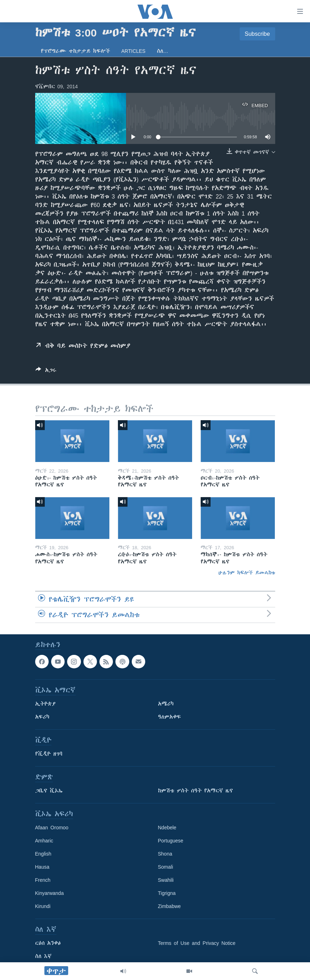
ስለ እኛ (43, 956)
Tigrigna (167, 893)
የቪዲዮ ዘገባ (49, 754)
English (43, 854)
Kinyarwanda (50, 893)
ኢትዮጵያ (45, 704)
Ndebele (167, 828)
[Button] (46, 371)
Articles (134, 51)
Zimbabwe (170, 906)
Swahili (166, 880)
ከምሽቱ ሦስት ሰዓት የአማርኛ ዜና (195, 791)
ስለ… (163, 51)
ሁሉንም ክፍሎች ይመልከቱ (247, 573)
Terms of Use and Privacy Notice (197, 943)
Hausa (42, 867)
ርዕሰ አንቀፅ (48, 943)
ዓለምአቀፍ (170, 717)
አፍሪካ (42, 717)
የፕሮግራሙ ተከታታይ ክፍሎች (75, 51)
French (43, 880)
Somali (166, 867)
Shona (165, 854)
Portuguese (171, 841)
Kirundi (43, 906)
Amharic (44, 841)
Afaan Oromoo (52, 828)
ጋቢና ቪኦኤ (49, 791)
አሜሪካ (166, 704)
